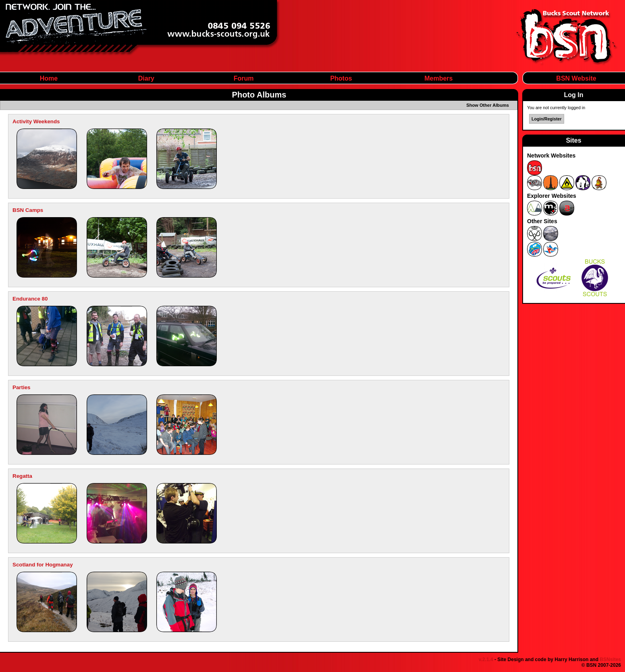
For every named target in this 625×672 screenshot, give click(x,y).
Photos (341, 78)
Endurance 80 (30, 299)
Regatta (22, 476)
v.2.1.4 (486, 660)
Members (438, 78)
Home (49, 78)
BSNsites (610, 660)
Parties (21, 387)
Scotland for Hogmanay (43, 565)
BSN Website (576, 78)
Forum (244, 78)
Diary (146, 78)
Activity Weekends (36, 121)
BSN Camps (28, 210)
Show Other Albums (488, 105)
